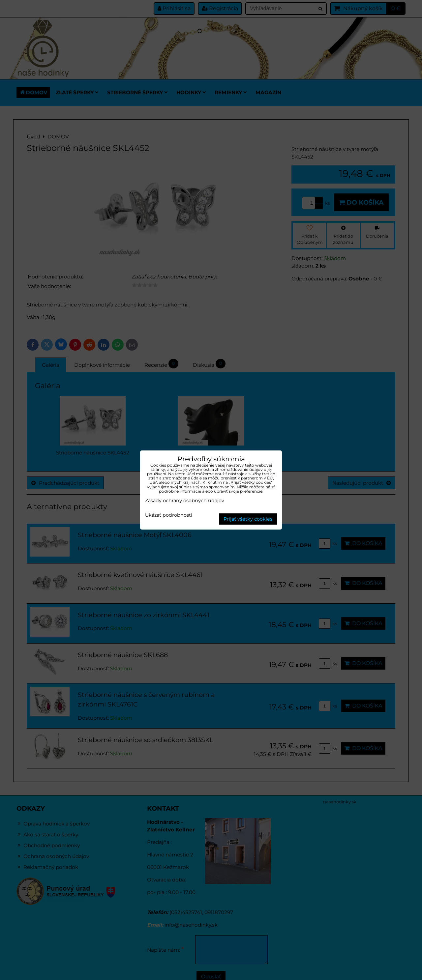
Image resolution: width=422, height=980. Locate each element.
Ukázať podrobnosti (169, 515)
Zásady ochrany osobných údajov (185, 501)
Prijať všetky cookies (248, 519)
